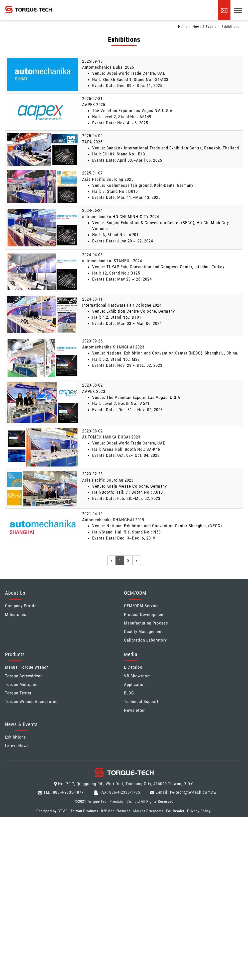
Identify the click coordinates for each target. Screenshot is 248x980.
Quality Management (143, 632)
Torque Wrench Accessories (32, 701)
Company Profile (21, 606)
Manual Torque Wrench (27, 667)
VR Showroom (137, 676)
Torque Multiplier (21, 684)
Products (15, 654)
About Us (15, 593)
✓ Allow (8, 832)
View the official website (49, 881)
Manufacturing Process (146, 623)
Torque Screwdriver (23, 676)
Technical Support (141, 701)
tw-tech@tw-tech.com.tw (193, 792)
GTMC (63, 811)
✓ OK (157, 977)
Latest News (17, 746)
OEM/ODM (135, 593)
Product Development (144, 614)
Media (131, 654)
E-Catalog (133, 667)
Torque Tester (18, 693)
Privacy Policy (199, 811)
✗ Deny (7, 838)
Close (6, 820)
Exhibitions (230, 27)
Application (135, 684)
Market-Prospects (148, 811)
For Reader (175, 811)
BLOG (129, 693)
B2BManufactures (116, 811)
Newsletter (134, 710)
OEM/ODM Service (141, 606)
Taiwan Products (84, 811)
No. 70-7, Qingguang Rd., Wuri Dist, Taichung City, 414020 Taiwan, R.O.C (126, 784)
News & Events (205, 27)
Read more (12, 881)
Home (183, 27)
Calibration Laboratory (145, 640)
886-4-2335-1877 (68, 792)
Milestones (16, 614)
